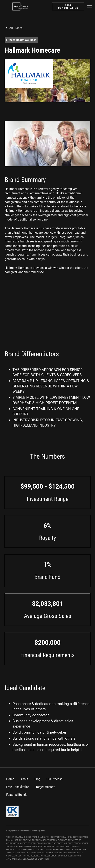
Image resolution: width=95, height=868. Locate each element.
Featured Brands (17, 795)
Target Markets (45, 787)
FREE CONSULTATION (68, 6)
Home (10, 779)
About (24, 779)
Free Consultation (18, 787)
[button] (90, 6)
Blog (37, 779)
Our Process (55, 779)
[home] (20, 6)
